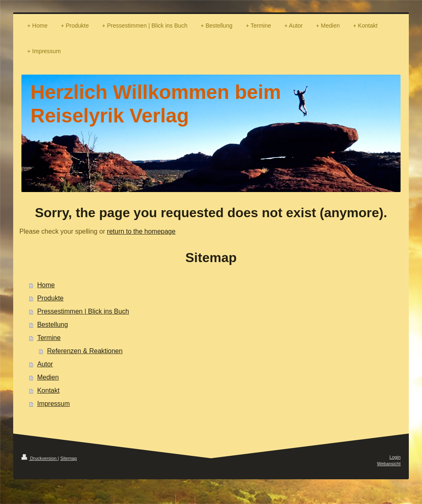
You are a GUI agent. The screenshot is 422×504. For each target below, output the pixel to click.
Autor (45, 364)
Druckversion (40, 458)
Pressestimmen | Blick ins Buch (83, 311)
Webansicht (389, 464)
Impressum (53, 404)
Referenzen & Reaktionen (85, 351)
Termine (49, 338)
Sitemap (68, 458)
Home (46, 285)
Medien (48, 377)
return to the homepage (141, 231)
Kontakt (48, 390)
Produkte (50, 298)
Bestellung (53, 325)
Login (395, 457)
